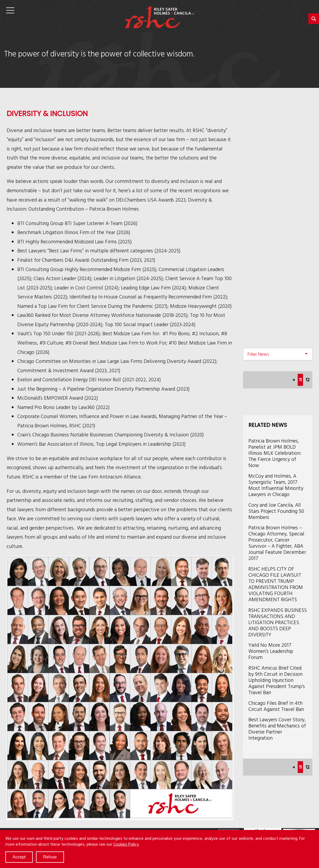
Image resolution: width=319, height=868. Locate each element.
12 (308, 380)
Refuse (50, 857)
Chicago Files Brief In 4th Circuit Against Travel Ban (276, 706)
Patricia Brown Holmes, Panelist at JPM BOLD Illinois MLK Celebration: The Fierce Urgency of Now (275, 453)
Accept (19, 857)
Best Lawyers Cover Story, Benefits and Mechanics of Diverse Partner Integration (277, 728)
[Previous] (294, 380)
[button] (314, 19)
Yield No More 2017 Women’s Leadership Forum (271, 651)
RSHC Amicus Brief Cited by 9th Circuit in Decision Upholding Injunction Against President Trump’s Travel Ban (277, 680)
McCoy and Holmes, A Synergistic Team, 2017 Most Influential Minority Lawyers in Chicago (276, 485)
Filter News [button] (258, 354)
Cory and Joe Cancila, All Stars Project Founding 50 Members (276, 511)
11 (301, 379)
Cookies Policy (126, 844)
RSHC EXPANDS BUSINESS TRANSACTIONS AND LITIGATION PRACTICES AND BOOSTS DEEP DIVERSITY (278, 622)
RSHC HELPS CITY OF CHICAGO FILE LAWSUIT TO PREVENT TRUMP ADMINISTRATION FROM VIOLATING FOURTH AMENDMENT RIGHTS (276, 584)
